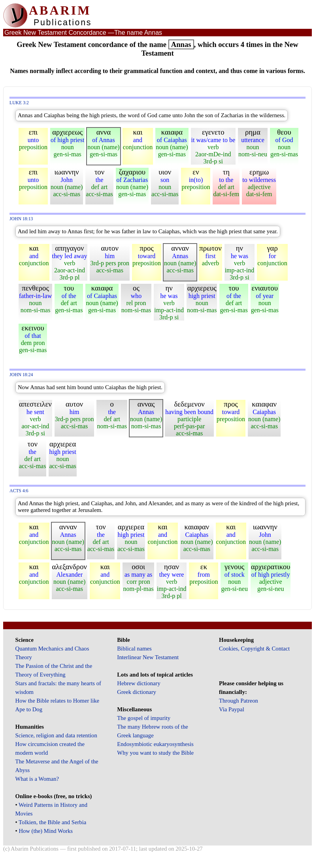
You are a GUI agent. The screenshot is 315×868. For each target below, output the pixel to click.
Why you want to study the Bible (155, 753)
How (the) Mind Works (46, 831)
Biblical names (134, 649)
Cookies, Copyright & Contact (254, 649)
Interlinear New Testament (148, 657)
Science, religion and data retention (56, 735)
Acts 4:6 (19, 491)
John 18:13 (21, 219)
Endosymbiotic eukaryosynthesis (155, 744)
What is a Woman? (37, 779)
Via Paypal (232, 709)
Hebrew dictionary (139, 683)
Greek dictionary (137, 692)
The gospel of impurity (144, 718)
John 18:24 (21, 375)
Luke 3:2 (19, 103)
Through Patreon (239, 701)
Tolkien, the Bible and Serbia (52, 822)
